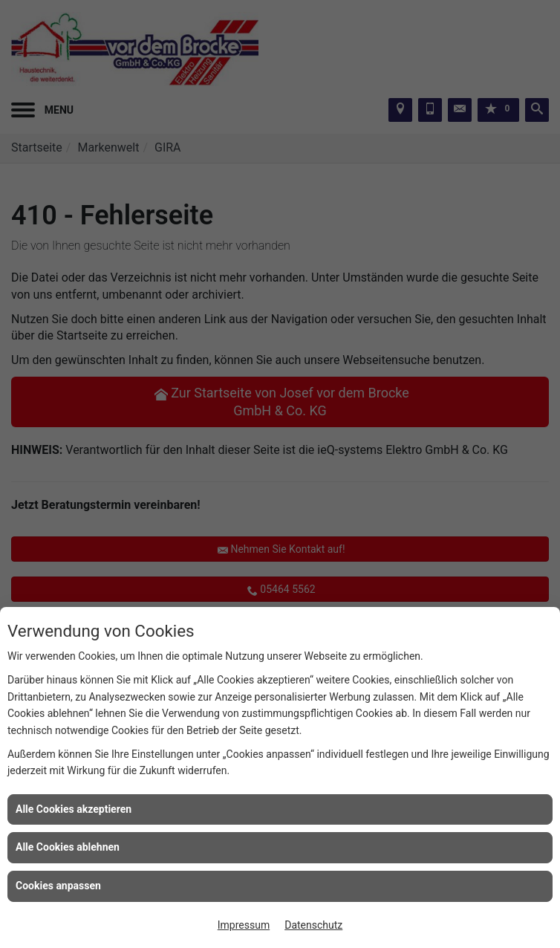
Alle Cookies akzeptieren (74, 809)
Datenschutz (313, 925)
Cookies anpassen (58, 886)
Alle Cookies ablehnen (68, 847)
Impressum (244, 925)
